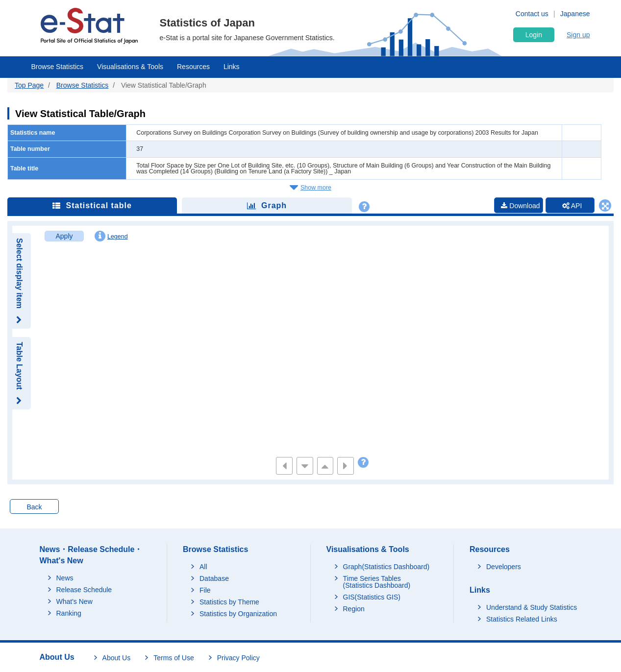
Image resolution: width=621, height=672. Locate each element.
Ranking (69, 613)
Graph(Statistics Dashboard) (386, 567)
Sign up (578, 35)
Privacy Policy (238, 658)
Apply (64, 236)
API (572, 206)
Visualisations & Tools (130, 67)
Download (520, 206)
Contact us (532, 14)
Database (214, 578)
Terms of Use (174, 658)
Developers (504, 567)
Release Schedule (84, 590)
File (205, 590)
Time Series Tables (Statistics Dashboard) (377, 582)
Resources (193, 67)
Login (534, 35)
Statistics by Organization (238, 614)
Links (232, 67)
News (65, 578)
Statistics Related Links (522, 619)
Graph (267, 205)
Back (34, 507)
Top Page (29, 85)
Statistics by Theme (229, 602)
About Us (117, 658)
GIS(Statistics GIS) (372, 597)
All (203, 567)
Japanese (575, 14)
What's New (75, 601)
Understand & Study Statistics (532, 607)
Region (354, 609)
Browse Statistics (58, 67)
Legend (111, 236)
